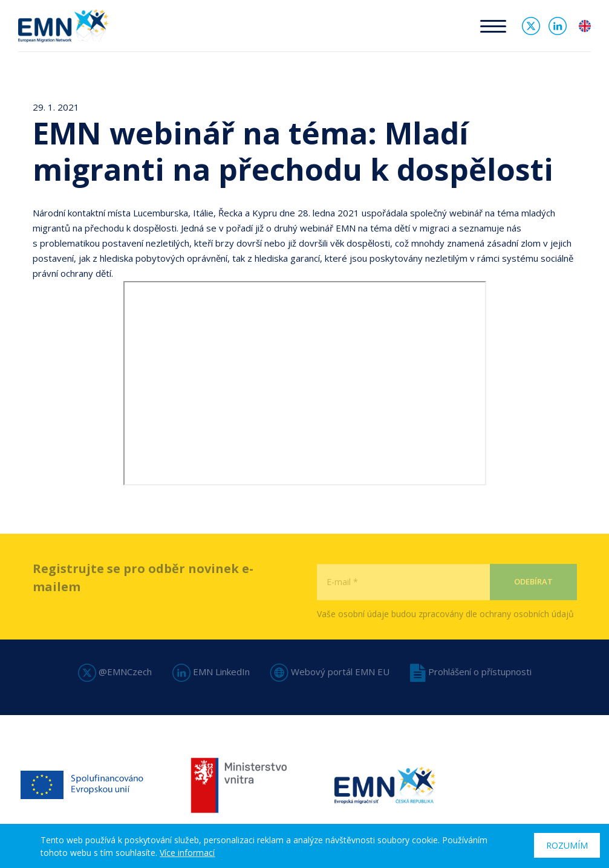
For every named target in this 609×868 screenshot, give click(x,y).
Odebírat (533, 601)
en (585, 26)
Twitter (531, 26)
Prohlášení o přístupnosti (471, 672)
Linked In (558, 26)
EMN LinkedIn (211, 672)
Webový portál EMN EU (330, 672)
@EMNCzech (115, 672)
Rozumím (567, 845)
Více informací (187, 853)
